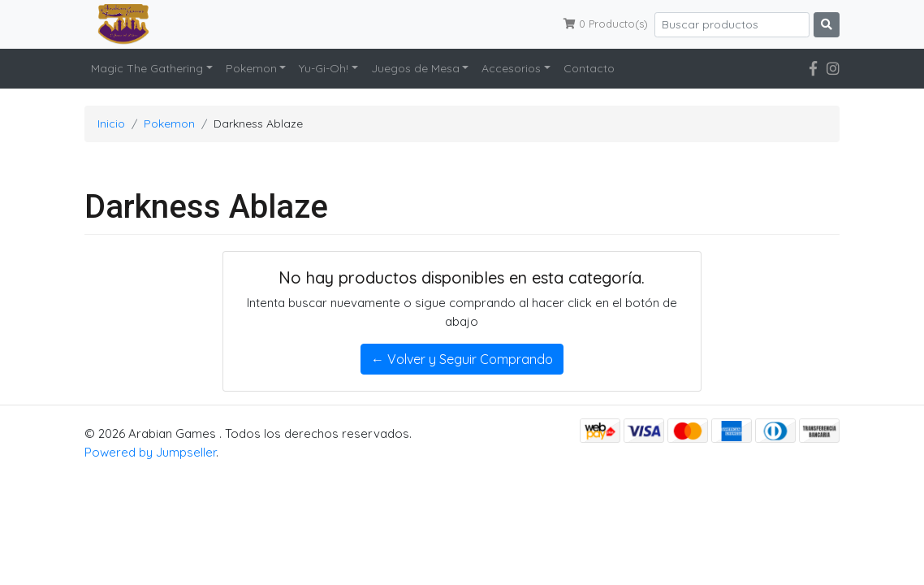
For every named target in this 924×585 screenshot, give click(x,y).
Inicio (111, 123)
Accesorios (511, 68)
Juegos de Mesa (415, 68)
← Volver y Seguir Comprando (462, 359)
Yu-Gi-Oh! (324, 68)
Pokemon (251, 68)
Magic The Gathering (147, 68)
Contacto (589, 68)
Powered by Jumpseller (150, 452)
